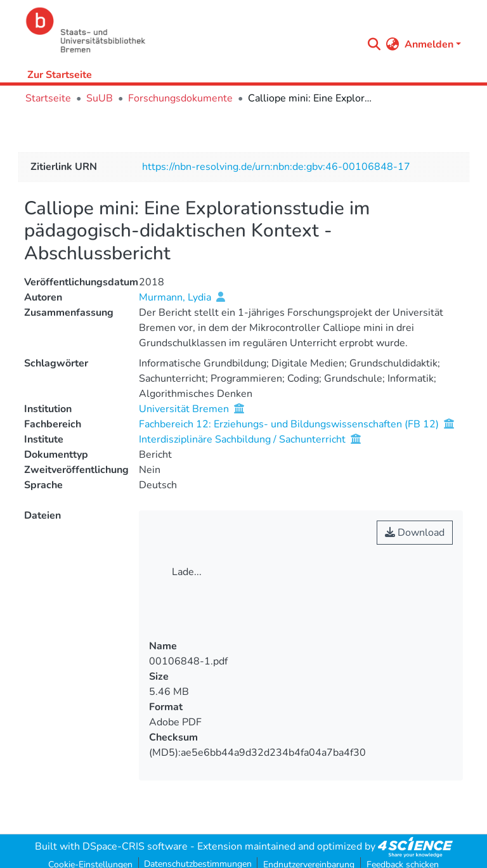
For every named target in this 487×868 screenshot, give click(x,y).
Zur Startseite (60, 75)
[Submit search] (374, 44)
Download (415, 533)
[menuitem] (393, 44)
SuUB (100, 98)
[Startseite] (191, 30)
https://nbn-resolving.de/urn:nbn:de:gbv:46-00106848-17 (276, 167)
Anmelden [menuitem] (429, 44)
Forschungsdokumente (180, 98)
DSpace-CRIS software (135, 846)
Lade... (187, 572)
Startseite (48, 98)
